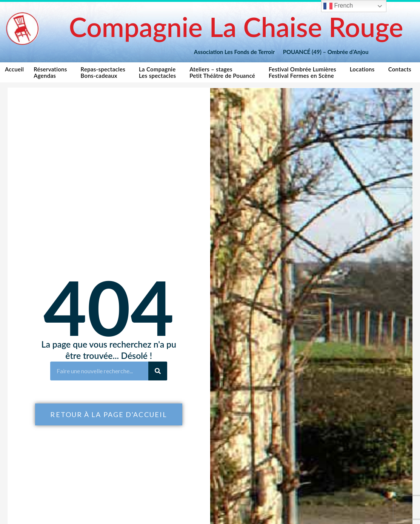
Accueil (14, 72)
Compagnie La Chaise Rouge (236, 27)
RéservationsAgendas (52, 72)
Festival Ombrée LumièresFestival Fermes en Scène (304, 72)
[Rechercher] (158, 371)
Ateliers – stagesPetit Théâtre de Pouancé (224, 72)
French (338, 6)
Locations (364, 71)
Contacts (402, 71)
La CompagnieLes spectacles (159, 72)
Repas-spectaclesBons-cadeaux (105, 72)
